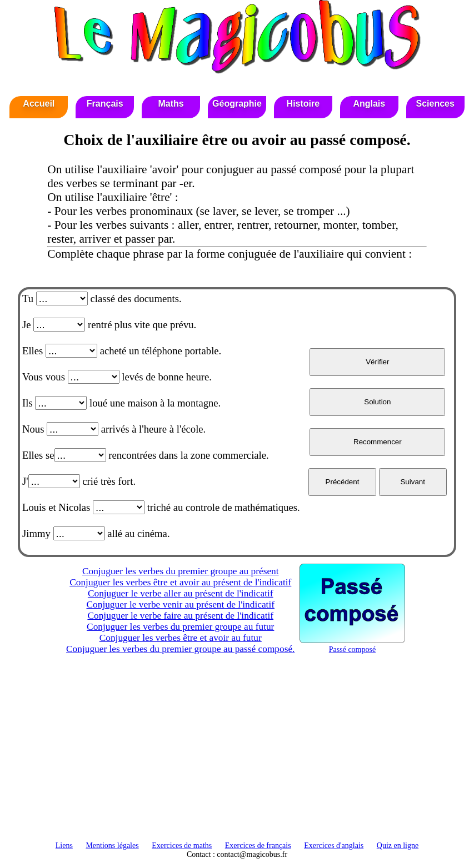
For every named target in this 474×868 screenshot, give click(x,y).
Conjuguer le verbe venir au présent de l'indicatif (181, 604)
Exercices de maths (182, 846)
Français (105, 104)
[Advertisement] (237, 752)
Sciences (435, 104)
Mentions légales (112, 846)
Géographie (237, 104)
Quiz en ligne (398, 846)
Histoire (303, 104)
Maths (171, 104)
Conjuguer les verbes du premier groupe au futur (180, 627)
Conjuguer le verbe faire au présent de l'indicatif (180, 616)
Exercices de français (258, 846)
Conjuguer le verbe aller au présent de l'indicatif (181, 593)
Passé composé (352, 645)
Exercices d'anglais (334, 846)
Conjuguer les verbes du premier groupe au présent (181, 571)
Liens (64, 846)
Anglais (369, 104)
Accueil (39, 104)
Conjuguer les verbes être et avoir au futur (181, 638)
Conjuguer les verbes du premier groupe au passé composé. (180, 649)
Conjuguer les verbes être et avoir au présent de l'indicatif (180, 582)
